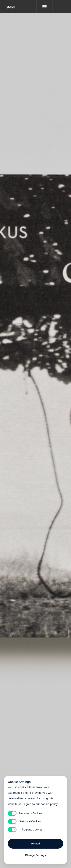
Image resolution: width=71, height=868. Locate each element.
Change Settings (35, 855)
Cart (36, 432)
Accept (35, 843)
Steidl (10, 7)
